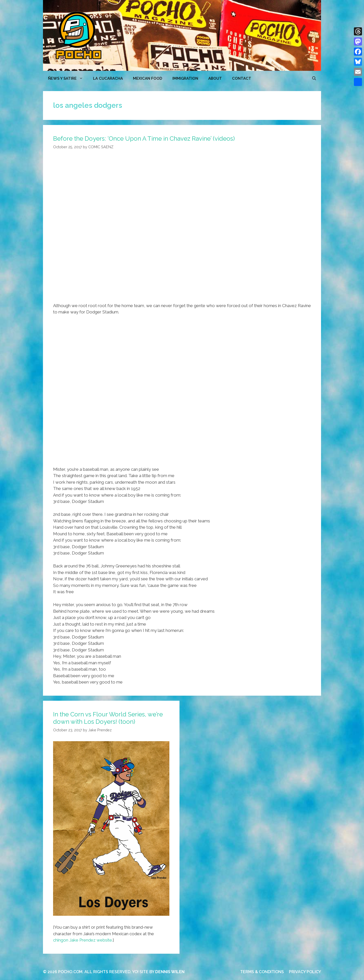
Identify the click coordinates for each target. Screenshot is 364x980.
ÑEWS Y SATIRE (68, 78)
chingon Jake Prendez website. (83, 940)
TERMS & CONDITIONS (262, 972)
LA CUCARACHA (108, 78)
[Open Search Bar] (314, 78)
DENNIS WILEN (170, 972)
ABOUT (215, 78)
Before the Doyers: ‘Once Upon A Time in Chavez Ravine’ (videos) (144, 139)
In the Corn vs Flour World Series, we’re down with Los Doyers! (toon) (108, 718)
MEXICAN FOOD (148, 78)
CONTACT (242, 78)
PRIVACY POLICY (305, 972)
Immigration (185, 78)
